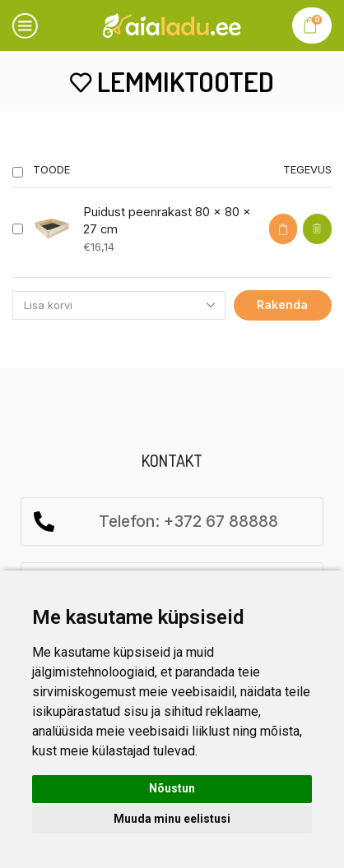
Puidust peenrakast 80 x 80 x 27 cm (167, 221)
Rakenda (282, 305)
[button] (283, 229)
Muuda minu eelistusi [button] (172, 819)
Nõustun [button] (172, 788)
